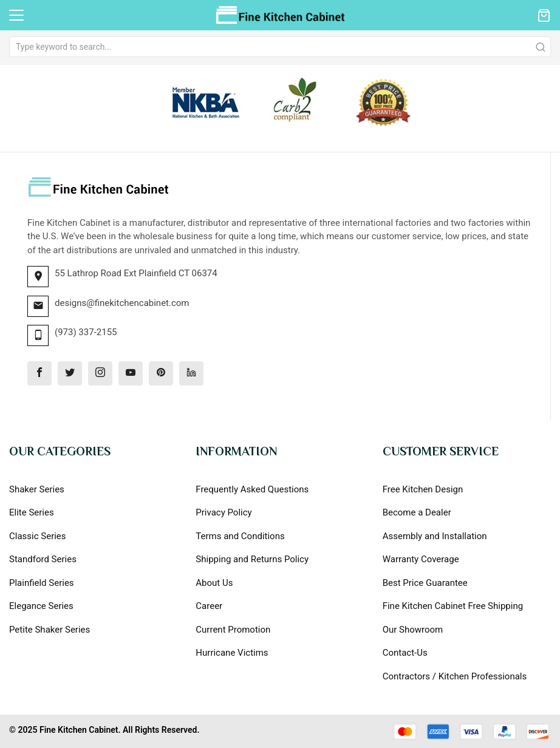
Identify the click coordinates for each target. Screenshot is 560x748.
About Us (214, 583)
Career (209, 606)
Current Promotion (233, 630)
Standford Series (43, 559)
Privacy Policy (224, 512)
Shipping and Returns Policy (252, 559)
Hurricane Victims (232, 653)
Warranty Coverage (421, 559)
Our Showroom (413, 630)
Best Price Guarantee (425, 583)
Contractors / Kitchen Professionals (455, 676)
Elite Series (32, 512)
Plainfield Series (42, 583)
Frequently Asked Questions (252, 489)
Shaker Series (37, 489)
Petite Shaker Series (50, 630)
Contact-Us (405, 653)
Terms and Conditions (240, 536)
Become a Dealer (417, 512)
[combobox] (280, 47)
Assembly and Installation (435, 536)
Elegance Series (41, 606)
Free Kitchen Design (423, 489)
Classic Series (38, 536)
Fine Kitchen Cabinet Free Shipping (453, 606)
